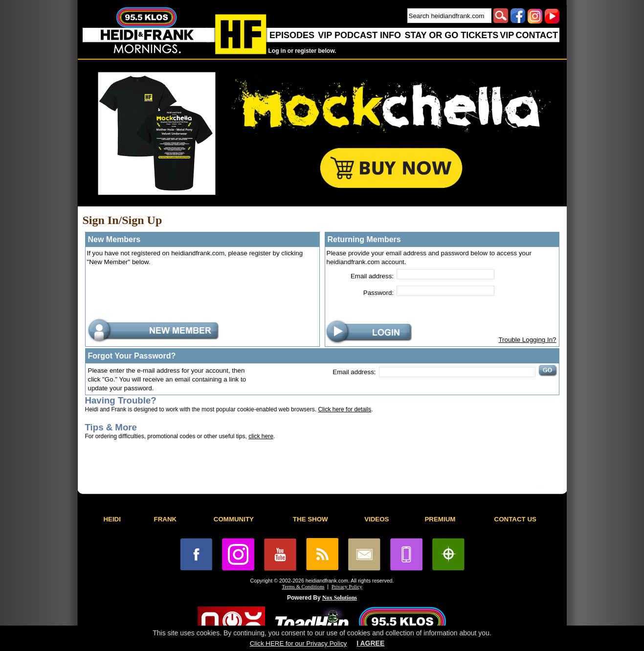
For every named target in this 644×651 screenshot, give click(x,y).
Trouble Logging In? (527, 340)
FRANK (166, 519)
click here (261, 436)
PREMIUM (440, 519)
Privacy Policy (347, 587)
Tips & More (111, 427)
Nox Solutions (340, 598)
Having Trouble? (121, 400)
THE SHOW (311, 519)
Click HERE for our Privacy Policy (298, 643)
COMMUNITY (234, 519)
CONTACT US (515, 519)
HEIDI (112, 519)
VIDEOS (377, 519)
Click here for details (344, 409)
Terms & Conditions (303, 587)
